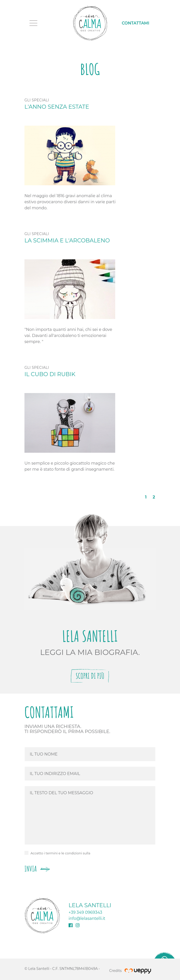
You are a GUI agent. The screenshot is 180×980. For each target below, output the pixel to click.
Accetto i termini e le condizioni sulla (60, 853)
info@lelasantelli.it (87, 918)
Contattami (136, 23)
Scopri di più (90, 676)
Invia (37, 869)
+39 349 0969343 (85, 912)
